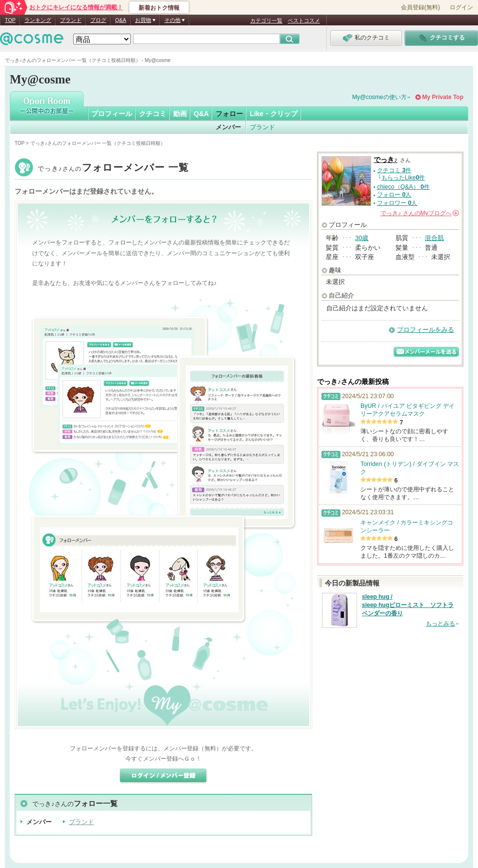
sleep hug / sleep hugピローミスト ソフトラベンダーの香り (408, 605)
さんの (420, 213)
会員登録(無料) (420, 7)
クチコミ (153, 114)
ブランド (71, 20)
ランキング (38, 20)
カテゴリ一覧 (266, 20)
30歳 (362, 238)
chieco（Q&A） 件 (403, 187)
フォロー (229, 114)
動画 (180, 114)
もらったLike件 (403, 178)
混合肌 (434, 238)
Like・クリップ (274, 114)
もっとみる (440, 624)
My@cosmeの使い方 (379, 97)
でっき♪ (113, 169)
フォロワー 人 (397, 203)
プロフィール (112, 114)
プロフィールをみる (426, 330)
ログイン (461, 7)
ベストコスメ (304, 20)
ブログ (98, 20)
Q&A (121, 20)
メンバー (228, 127)
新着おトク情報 (159, 8)
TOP (10, 20)
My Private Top (443, 97)
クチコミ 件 (394, 170)
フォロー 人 (394, 195)
